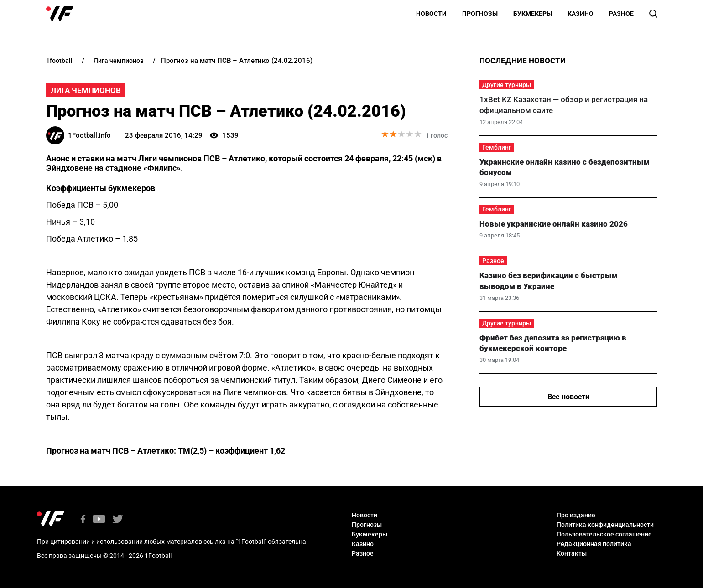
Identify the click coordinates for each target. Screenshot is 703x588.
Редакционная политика (594, 544)
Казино (581, 14)
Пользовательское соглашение (604, 534)
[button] (653, 14)
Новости (431, 14)
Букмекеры (533, 14)
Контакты (572, 553)
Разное (621, 14)
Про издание (576, 515)
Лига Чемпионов (86, 90)
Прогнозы (480, 14)
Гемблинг (497, 147)
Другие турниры (507, 85)
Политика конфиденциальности (605, 525)
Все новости (568, 397)
